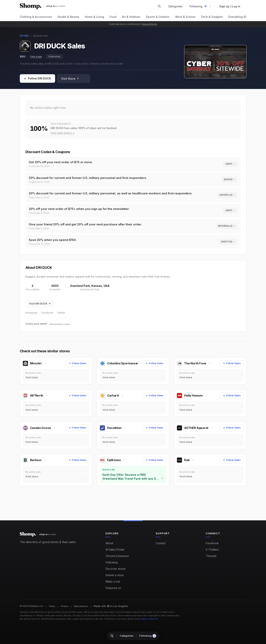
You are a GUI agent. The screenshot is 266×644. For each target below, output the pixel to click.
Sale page (36, 56)
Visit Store (70, 79)
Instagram (31, 313)
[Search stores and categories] (159, 6)
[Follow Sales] (37, 78)
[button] (200, 6)
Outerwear (54, 56)
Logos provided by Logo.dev (88, 619)
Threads (211, 556)
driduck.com (40, 36)
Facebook (47, 313)
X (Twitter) (212, 550)
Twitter (61, 313)
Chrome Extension (117, 556)
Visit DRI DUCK (40, 304)
